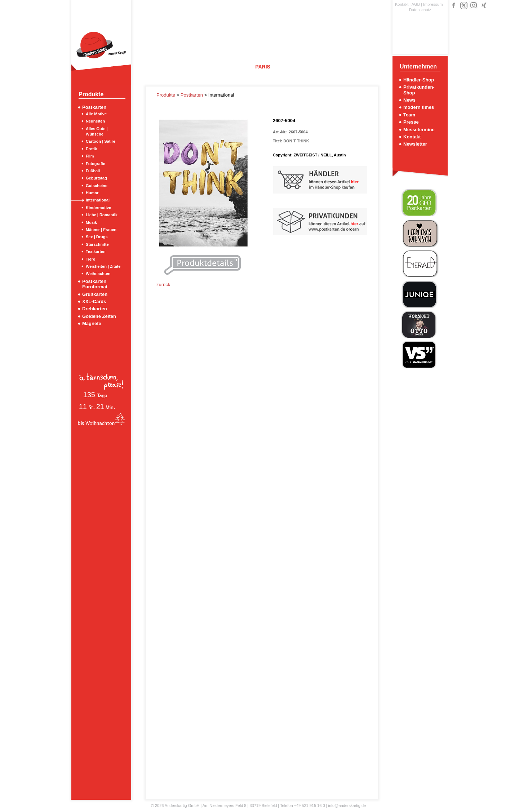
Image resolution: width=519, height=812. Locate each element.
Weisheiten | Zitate (103, 266)
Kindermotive (98, 208)
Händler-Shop (419, 80)
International (98, 200)
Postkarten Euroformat (95, 284)
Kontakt (402, 4)
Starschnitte (97, 244)
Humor (92, 193)
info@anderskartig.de (347, 806)
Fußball (93, 171)
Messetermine (419, 130)
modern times (419, 107)
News (409, 100)
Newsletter (415, 144)
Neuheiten (95, 121)
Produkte (167, 95)
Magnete (92, 323)
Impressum (433, 4)
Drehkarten (95, 309)
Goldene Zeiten (99, 316)
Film (90, 156)
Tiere (90, 259)
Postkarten (94, 107)
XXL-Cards (94, 301)
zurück (163, 285)
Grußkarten (95, 294)
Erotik (91, 149)
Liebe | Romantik (102, 215)
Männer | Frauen (101, 230)
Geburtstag (96, 178)
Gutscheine (97, 186)
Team (409, 115)
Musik (91, 222)
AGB (416, 4)
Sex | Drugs (97, 237)
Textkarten (96, 252)
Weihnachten (98, 274)
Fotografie (96, 164)
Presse (411, 122)
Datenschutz (420, 10)
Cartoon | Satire (101, 141)
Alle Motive (96, 114)
